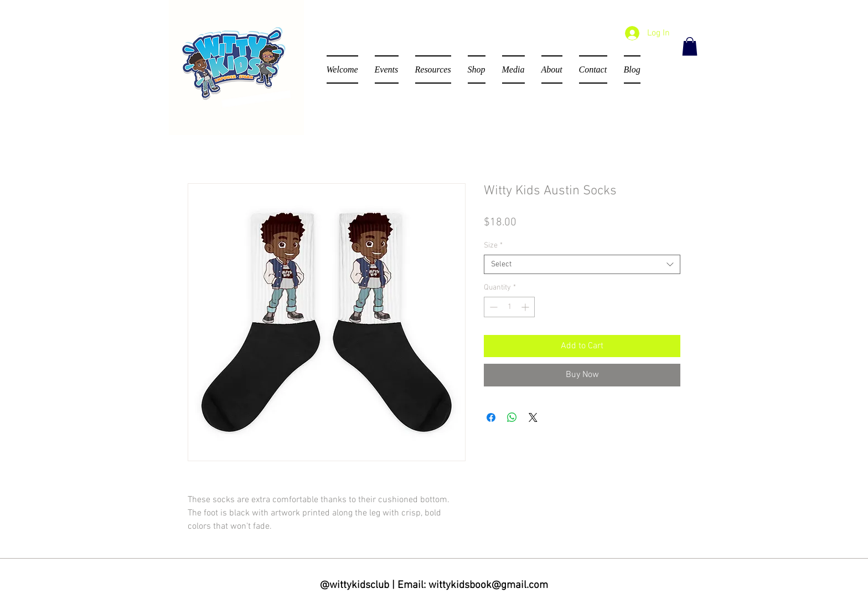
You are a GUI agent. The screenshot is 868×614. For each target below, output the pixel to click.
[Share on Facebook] (491, 417)
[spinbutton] (509, 307)
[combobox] (582, 264)
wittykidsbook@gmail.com (488, 585)
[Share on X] (533, 417)
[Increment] (526, 307)
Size (493, 246)
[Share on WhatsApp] (512, 417)
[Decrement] (492, 307)
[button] (690, 46)
